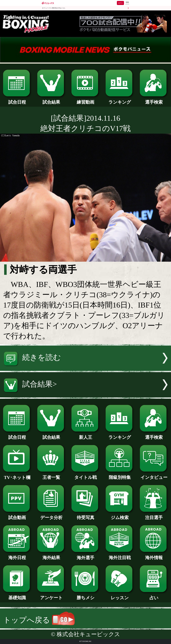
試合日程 (17, 100)
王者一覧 (51, 475)
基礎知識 (17, 596)
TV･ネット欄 (17, 475)
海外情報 (154, 555)
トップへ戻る (39, 620)
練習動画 (85, 100)
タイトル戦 (85, 475)
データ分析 (51, 515)
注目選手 (154, 515)
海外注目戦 (120, 555)
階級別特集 (120, 475)
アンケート (51, 596)
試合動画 (17, 515)
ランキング (120, 100)
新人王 (85, 435)
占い (154, 596)
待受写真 (85, 515)
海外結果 (51, 555)
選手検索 (154, 100)
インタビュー (154, 475)
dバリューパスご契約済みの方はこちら (54, 8)
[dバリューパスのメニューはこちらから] (127, 3)
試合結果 (51, 100)
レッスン (120, 596)
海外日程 (17, 555)
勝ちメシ (85, 596)
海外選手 (85, 556)
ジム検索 (120, 515)
